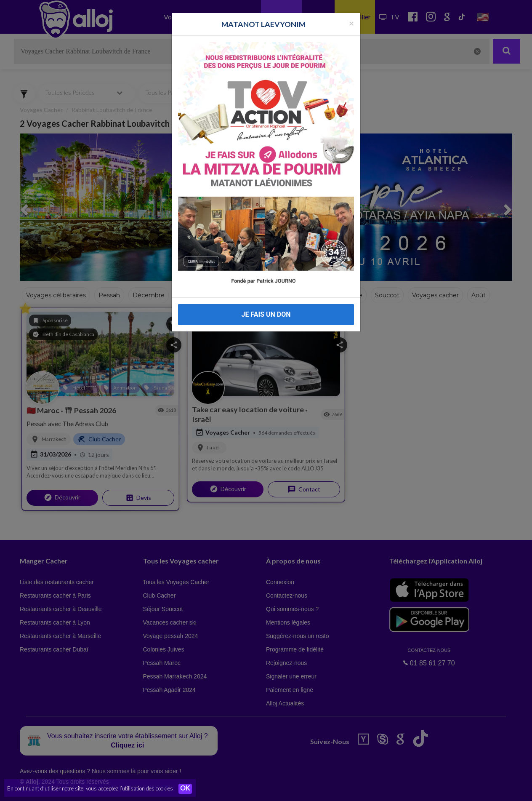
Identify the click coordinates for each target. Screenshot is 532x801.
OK (185, 789)
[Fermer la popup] (351, 21)
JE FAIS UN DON (266, 313)
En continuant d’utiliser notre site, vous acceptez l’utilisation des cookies (90, 788)
